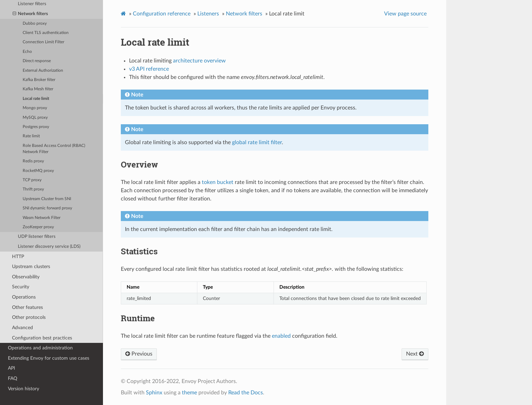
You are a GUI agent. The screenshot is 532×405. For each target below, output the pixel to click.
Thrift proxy (33, 189)
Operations (24, 297)
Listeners (208, 14)
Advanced (22, 328)
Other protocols (29, 317)
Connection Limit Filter (43, 42)
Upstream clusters (31, 267)
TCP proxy (32, 180)
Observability (26, 277)
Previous (139, 354)
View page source (405, 14)
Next (415, 354)
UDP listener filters (37, 237)
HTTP (18, 257)
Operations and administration (40, 348)
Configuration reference (162, 14)
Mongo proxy (35, 108)
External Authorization (43, 71)
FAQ (13, 378)
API (11, 368)
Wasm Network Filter (42, 218)
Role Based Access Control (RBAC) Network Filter (54, 149)
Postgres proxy (36, 127)
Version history (24, 389)
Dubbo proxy (35, 24)
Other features (27, 307)
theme (189, 393)
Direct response (37, 61)
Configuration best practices (42, 338)
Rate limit (31, 136)
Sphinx (154, 393)
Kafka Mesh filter (38, 89)
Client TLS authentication (46, 33)
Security (21, 287)
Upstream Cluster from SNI (47, 199)
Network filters (31, 14)
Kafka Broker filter (39, 80)
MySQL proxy (35, 118)
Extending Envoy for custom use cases (49, 358)
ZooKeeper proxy (38, 227)
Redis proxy (33, 161)
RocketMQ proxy (38, 171)
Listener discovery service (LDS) (49, 247)
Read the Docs (246, 393)
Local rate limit (36, 99)
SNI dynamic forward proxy (47, 208)
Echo (27, 52)
